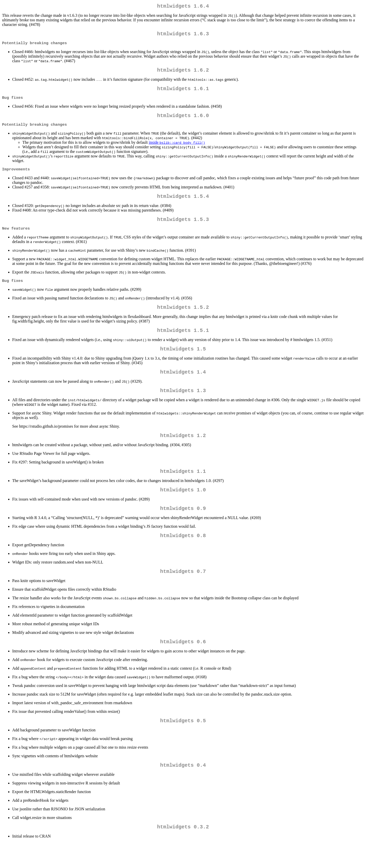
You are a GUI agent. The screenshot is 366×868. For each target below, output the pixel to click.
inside (177, 149)
